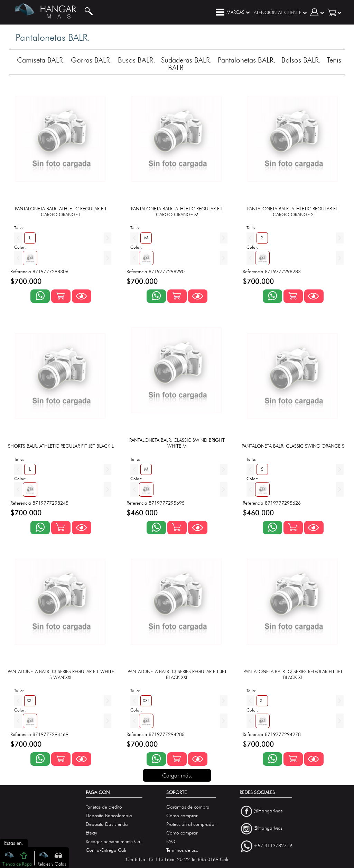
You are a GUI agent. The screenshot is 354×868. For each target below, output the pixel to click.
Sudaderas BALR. (187, 60)
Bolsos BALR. (301, 60)
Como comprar (182, 816)
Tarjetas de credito (104, 807)
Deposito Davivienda (107, 824)
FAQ (171, 842)
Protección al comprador (191, 824)
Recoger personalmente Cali (114, 842)
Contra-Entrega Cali (106, 850)
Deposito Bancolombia (109, 816)
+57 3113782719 (273, 846)
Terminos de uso (182, 850)
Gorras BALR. (91, 60)
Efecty (91, 833)
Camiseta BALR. (41, 60)
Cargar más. (177, 775)
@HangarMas (268, 811)
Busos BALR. (137, 60)
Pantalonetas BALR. (247, 60)
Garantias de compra (188, 807)
